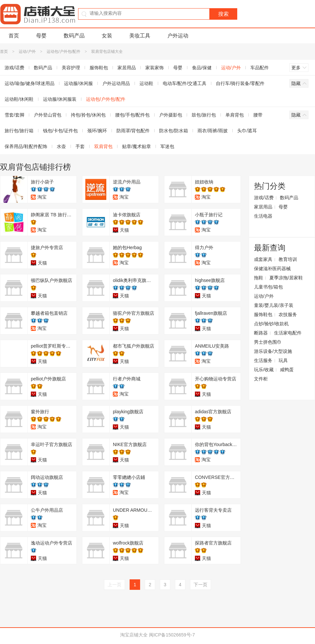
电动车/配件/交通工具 (185, 83)
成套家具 (263, 259)
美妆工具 (140, 36)
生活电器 (263, 216)
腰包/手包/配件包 (133, 115)
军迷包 (167, 146)
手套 (80, 146)
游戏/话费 (264, 198)
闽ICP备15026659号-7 (172, 635)
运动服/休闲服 (78, 83)
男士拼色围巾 (268, 342)
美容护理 (71, 68)
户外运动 (178, 36)
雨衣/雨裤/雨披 (213, 131)
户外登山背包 (48, 115)
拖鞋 (259, 278)
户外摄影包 (171, 115)
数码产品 (74, 36)
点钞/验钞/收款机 (271, 324)
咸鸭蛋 (287, 370)
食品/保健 (202, 68)
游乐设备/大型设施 (273, 351)
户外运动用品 (116, 83)
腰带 (258, 115)
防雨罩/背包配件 (133, 131)
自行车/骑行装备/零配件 (240, 83)
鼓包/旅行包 (204, 115)
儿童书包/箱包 (268, 287)
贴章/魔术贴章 (136, 146)
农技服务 (288, 314)
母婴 (41, 36)
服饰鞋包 (99, 68)
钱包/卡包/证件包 (60, 131)
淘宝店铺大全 (134, 635)
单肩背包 (235, 115)
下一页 (200, 585)
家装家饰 (155, 68)
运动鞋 (146, 83)
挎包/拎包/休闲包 (88, 115)
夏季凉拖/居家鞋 (286, 278)
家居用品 (127, 68)
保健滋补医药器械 (272, 268)
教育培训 (288, 259)
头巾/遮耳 (247, 131)
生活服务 (263, 360)
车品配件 (260, 68)
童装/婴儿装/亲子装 (274, 305)
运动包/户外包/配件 (63, 52)
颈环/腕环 (97, 131)
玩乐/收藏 (264, 370)
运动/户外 (27, 52)
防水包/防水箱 (174, 131)
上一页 (115, 585)
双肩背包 (103, 146)
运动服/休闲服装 (60, 99)
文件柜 (261, 379)
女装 (107, 36)
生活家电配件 (288, 333)
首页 (14, 36)
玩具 (283, 360)
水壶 (61, 146)
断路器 (261, 333)
